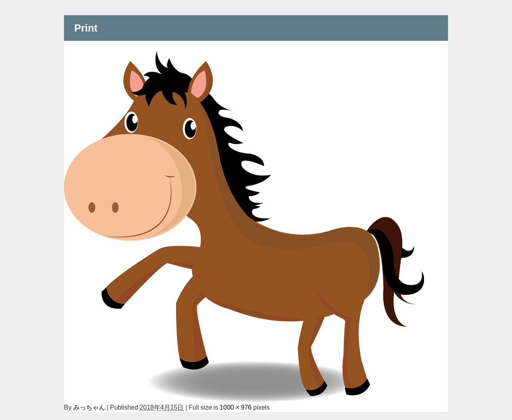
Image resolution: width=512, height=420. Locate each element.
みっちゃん (89, 407)
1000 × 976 (236, 407)
